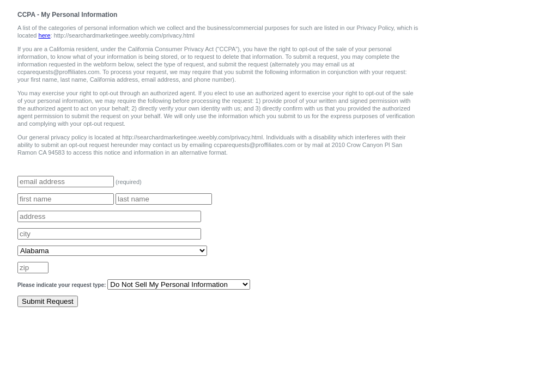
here (45, 35)
